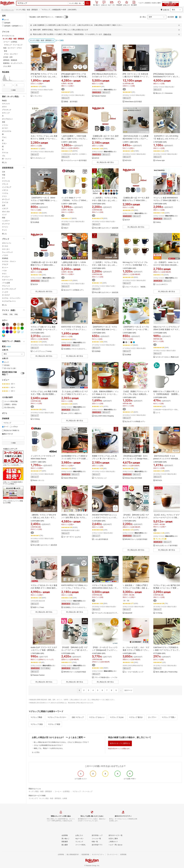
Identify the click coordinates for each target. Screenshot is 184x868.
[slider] (2, 81)
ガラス (4, 107)
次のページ (128, 690)
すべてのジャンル (8, 10)
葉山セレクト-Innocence (164, 93)
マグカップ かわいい (97, 717)
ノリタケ (5, 255)
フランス (5, 184)
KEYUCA (128, 161)
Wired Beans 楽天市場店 (133, 102)
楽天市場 (7, 3)
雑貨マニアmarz (39, 607)
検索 (13, 90)
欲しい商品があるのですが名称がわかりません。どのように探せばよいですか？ (61, 742)
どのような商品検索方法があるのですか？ (48, 745)
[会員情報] (65, 835)
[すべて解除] (60, 41)
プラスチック (7, 110)
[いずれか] (11, 427)
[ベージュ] (18, 324)
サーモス (5, 246)
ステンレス (6, 104)
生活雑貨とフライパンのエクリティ (76, 349)
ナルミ (4, 274)
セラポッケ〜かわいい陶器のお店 (167, 357)
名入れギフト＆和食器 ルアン (74, 290)
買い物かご (97, 3)
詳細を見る (107, 34)
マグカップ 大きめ (117, 717)
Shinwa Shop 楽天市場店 (134, 478)
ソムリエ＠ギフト (162, 284)
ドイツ (4, 196)
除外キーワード (7, 434)
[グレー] (7, 324)
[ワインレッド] (7, 328)
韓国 (4, 218)
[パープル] (11, 332)
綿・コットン (7, 159)
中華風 (5, 314)
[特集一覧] (95, 842)
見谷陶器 (36, 222)
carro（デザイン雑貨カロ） (73, 413)
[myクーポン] (79, 839)
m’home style (160, 161)
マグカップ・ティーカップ (82, 791)
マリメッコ (6, 286)
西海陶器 (5, 258)
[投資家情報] (85, 855)
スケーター (6, 249)
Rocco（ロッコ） (39, 480)
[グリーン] (22, 328)
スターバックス (7, 280)
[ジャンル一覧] (96, 839)
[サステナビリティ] (98, 855)
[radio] (3, 19)
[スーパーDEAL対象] (3, 401)
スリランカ (6, 181)
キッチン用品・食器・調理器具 (40, 791)
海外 (9, 347)
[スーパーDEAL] (80, 845)
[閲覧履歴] (65, 842)
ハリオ (4, 271)
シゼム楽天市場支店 (101, 539)
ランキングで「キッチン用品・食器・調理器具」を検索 (48, 798)
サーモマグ (6, 295)
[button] (87, 3)
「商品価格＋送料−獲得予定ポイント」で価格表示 (45, 17)
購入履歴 (134, 3)
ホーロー (5, 128)
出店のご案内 (156, 3)
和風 (16, 314)
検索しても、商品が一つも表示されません (48, 748)
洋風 (11, 314)
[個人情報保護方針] (73, 855)
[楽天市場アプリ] (97, 845)
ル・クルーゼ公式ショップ (134, 672)
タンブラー (152, 717)
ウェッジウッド (7, 252)
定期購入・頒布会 (9, 404)
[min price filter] (7, 85)
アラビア (5, 264)
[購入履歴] (65, 845)
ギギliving (36, 419)
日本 (4, 172)
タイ (4, 178)
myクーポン (112, 4)
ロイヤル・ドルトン (9, 261)
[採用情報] (123, 855)
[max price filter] (19, 85)
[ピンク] (4, 328)
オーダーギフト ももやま (72, 537)
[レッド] (11, 328)
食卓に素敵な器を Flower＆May (166, 672)
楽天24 (97, 158)
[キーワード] (13, 423)
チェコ (4, 230)
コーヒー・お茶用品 (62, 791)
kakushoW (129, 613)
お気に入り (127, 3)
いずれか (14, 427)
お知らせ (104, 3)
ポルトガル (6, 212)
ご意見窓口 (147, 3)
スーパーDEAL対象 (10, 401)
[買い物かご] (65, 839)
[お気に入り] (79, 835)
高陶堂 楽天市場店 (71, 102)
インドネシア (7, 187)
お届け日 (5, 358)
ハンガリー (6, 221)
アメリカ (5, 202)
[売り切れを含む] (3, 408)
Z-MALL (158, 222)
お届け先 (5, 350)
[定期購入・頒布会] (3, 404)
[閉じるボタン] (179, 25)
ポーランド (6, 199)
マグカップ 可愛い (169, 717)
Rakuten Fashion (100, 96)
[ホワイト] (11, 324)
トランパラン (38, 96)
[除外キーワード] (13, 438)
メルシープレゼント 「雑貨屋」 (136, 287)
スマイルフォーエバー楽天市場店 (75, 161)
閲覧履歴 (119, 3)
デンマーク (6, 224)
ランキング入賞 (160, 539)
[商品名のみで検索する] (3, 430)
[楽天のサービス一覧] (116, 835)
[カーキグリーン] (22, 324)
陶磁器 (4, 101)
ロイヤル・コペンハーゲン (11, 298)
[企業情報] (61, 855)
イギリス (5, 190)
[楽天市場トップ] (97, 835)
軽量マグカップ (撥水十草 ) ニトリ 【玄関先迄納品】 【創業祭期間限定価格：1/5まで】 (166, 394)
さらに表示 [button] (7, 66)
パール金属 (6, 283)
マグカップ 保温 (37, 724)
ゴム (4, 156)
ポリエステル (7, 131)
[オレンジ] (15, 328)
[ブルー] (4, 332)
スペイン (5, 227)
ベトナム (5, 193)
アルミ (4, 137)
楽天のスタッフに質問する (120, 743)
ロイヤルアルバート (9, 301)
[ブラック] (4, 324)
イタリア (5, 209)
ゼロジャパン (7, 243)
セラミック (6, 113)
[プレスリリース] (112, 855)
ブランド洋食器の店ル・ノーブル (106, 678)
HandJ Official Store (70, 478)
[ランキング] (79, 842)
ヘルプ (141, 3)
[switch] (23, 373)
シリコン (5, 125)
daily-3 (66, 228)
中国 (4, 175)
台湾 (4, 205)
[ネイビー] (7, 332)
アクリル (5, 153)
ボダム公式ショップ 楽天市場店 (167, 546)
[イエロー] (18, 328)
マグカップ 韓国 (54, 724)
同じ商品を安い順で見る (105, 162)
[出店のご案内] (113, 839)
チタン (4, 143)
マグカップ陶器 (36, 717)
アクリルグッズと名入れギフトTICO (106, 613)
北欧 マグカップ (78, 717)
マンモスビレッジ (39, 158)
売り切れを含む (9, 407)
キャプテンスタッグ (9, 289)
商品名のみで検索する (11, 430)
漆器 (4, 122)
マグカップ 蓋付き (136, 717)
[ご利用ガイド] (113, 842)
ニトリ (158, 413)
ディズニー (6, 277)
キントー (5, 268)
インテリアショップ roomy (42, 351)
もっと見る (36, 752)
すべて (5, 427)
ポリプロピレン (7, 119)
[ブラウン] (15, 324)
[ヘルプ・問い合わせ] (116, 845)
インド (4, 215)
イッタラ (5, 292)
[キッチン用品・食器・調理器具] (42, 41)
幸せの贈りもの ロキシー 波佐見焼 (106, 228)
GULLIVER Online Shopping (104, 416)
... (121, 690)
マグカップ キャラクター (57, 717)
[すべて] (3, 427)
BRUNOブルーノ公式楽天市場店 (136, 539)
